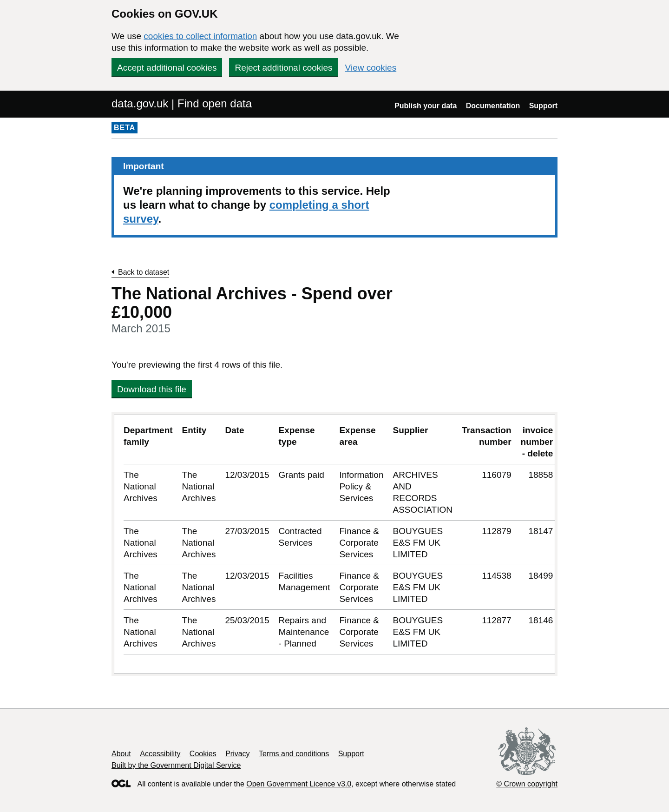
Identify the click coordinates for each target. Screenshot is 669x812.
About (121, 754)
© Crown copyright (527, 784)
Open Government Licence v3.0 (299, 784)
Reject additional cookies (283, 68)
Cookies (203, 754)
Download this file (152, 389)
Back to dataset (144, 272)
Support (543, 106)
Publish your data (426, 106)
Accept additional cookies (167, 68)
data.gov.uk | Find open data (182, 103)
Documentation (493, 106)
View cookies (371, 68)
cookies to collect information (200, 36)
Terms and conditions (294, 754)
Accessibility (160, 754)
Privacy (237, 754)
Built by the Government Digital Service (176, 765)
